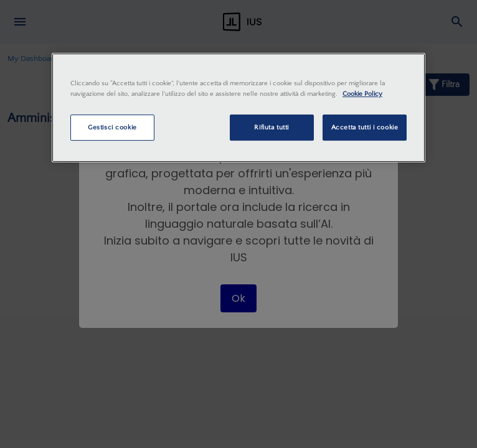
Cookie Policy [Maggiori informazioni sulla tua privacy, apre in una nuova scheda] (362, 94)
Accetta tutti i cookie (365, 127)
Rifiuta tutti (271, 127)
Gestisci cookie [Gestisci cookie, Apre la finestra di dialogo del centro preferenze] (112, 127)
